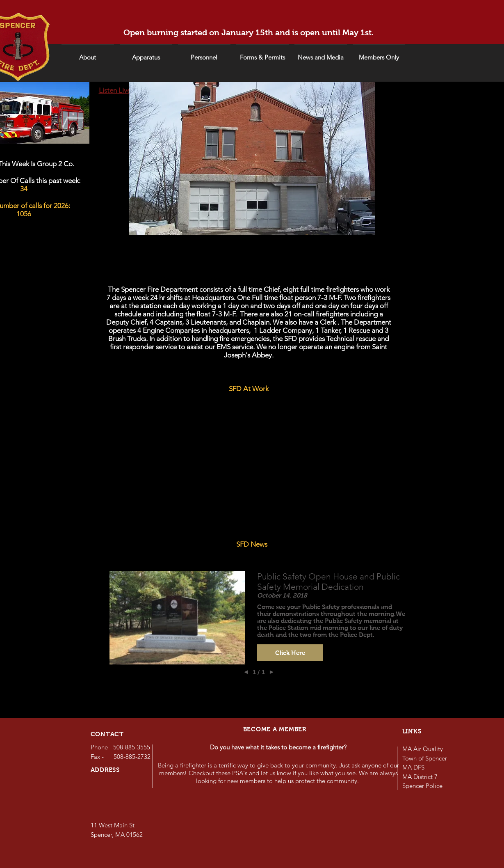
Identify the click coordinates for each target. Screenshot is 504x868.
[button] (321, 54)
